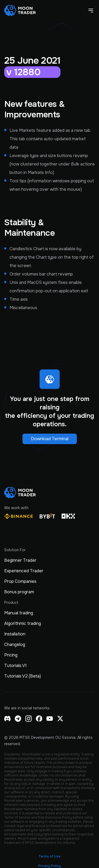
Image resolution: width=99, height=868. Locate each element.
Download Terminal (50, 439)
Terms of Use (49, 856)
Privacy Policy (49, 866)
